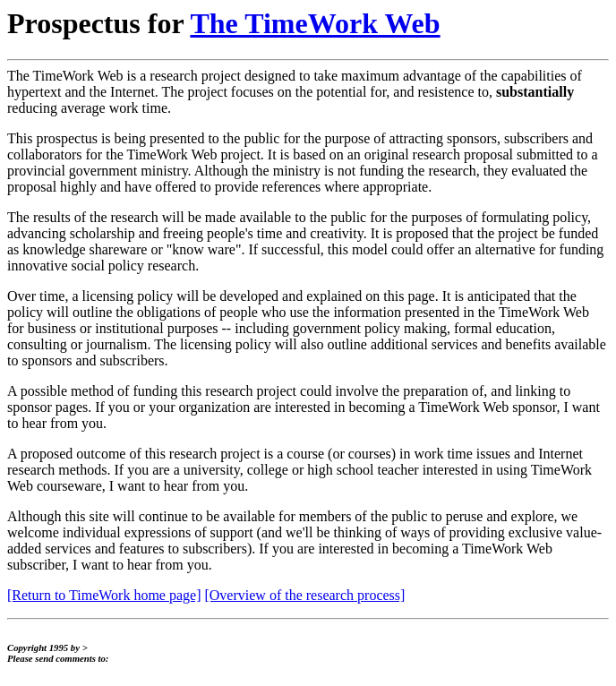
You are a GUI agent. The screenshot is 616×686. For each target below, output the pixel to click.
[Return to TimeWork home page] (104, 595)
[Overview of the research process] (304, 595)
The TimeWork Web (315, 23)
